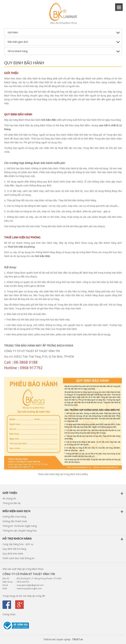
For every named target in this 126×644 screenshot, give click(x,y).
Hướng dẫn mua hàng (14, 517)
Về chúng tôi (9, 498)
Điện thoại (8, 582)
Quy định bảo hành (13, 554)
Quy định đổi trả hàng (14, 549)
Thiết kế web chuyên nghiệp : (57, 639)
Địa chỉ (6, 578)
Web (5, 589)
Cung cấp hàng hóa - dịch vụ (18, 544)
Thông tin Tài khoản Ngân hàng (20, 526)
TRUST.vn (77, 639)
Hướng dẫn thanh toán (15, 521)
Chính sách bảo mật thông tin (18, 558)
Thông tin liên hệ (12, 503)
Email (5, 585)
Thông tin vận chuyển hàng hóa (20, 531)
